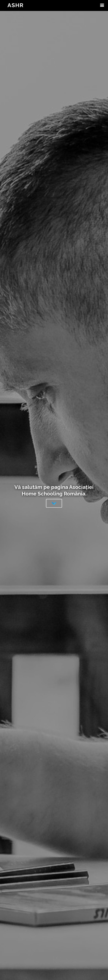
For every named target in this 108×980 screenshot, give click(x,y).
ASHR (16, 5)
